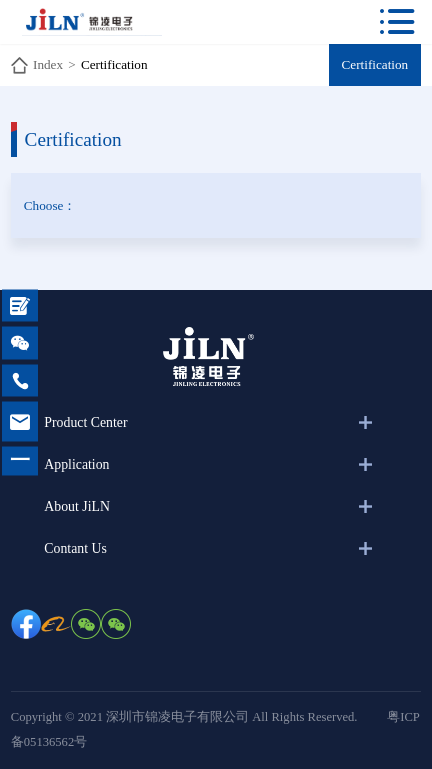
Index (48, 64)
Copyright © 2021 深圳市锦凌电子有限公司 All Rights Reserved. (184, 717)
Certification (114, 64)
